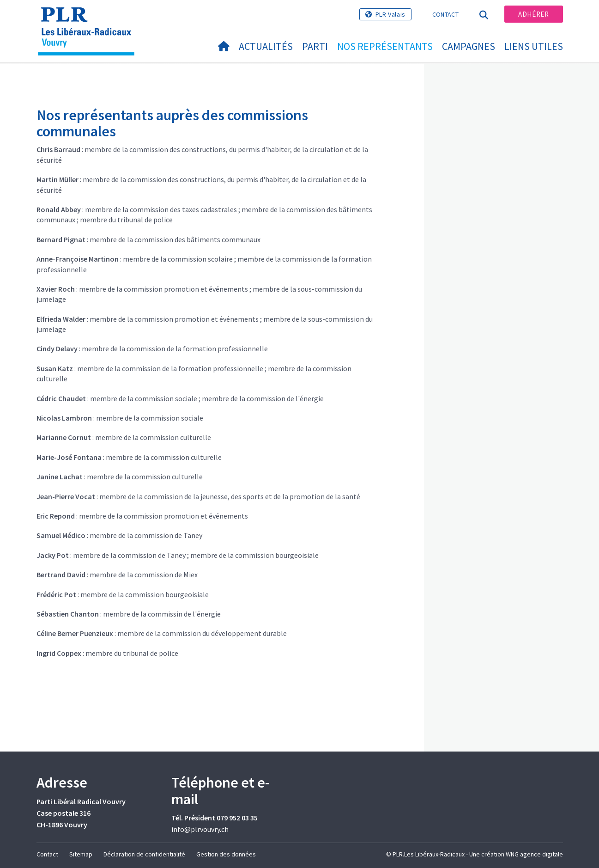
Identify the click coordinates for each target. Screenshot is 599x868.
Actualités (266, 46)
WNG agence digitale (534, 854)
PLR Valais (390, 14)
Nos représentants (385, 46)
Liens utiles (534, 46)
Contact (445, 14)
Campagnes (469, 46)
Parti (315, 46)
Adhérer (533, 14)
